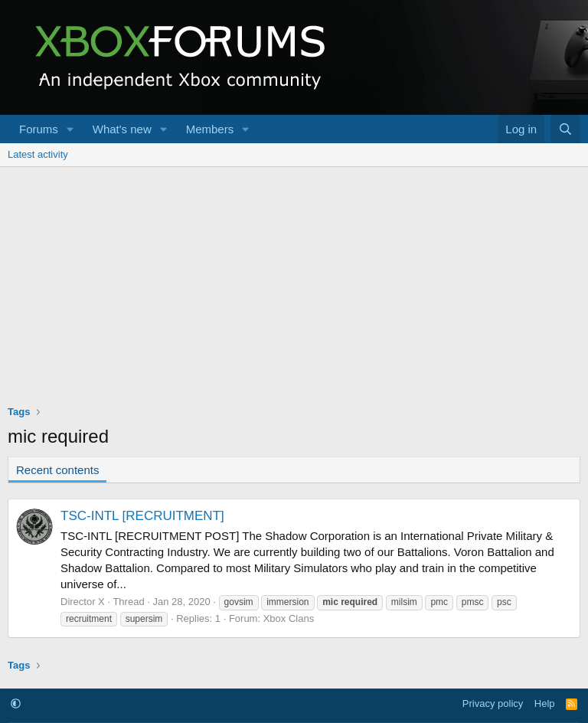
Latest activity (38, 154)
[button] (70, 129)
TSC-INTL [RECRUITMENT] (142, 516)
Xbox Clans (289, 618)
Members (210, 129)
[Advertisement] (294, 282)
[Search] (565, 129)
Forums (39, 129)
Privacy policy (493, 703)
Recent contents (57, 470)
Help (545, 703)
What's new (122, 129)
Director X (83, 602)
